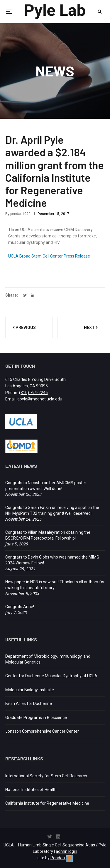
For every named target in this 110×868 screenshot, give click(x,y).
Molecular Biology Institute (30, 690)
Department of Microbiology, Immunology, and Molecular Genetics (48, 659)
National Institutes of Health (31, 790)
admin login (66, 851)
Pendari (62, 858)
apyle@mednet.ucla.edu (40, 399)
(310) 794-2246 (33, 393)
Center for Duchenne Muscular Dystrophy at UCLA (51, 676)
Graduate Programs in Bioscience (36, 717)
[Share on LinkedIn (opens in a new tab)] (33, 295)
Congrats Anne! (20, 607)
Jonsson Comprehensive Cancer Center (42, 731)
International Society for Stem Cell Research (46, 776)
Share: (12, 295)
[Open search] (100, 12)
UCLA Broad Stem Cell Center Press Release (49, 256)
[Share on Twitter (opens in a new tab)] (25, 295)
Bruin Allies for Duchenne (29, 703)
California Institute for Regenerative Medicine (47, 803)
